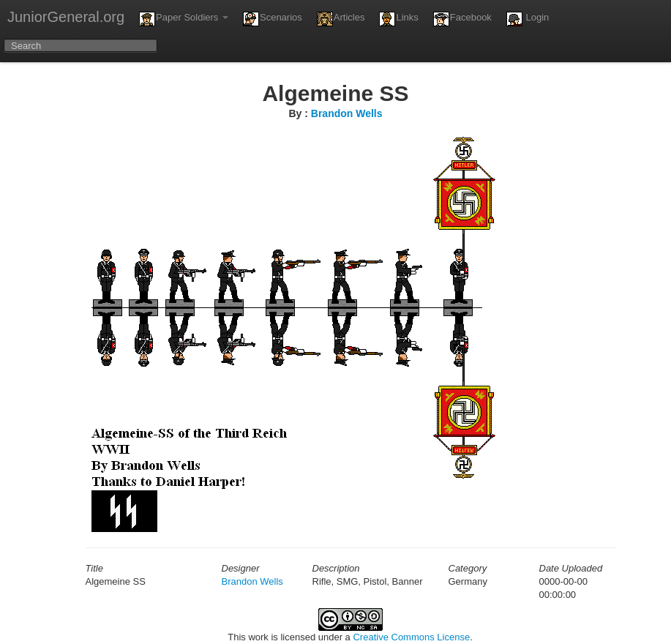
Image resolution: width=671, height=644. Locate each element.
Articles (341, 19)
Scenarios (273, 19)
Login (528, 19)
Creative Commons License (411, 637)
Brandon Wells (347, 113)
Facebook (462, 19)
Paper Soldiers (184, 19)
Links (398, 19)
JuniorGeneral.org (66, 17)
